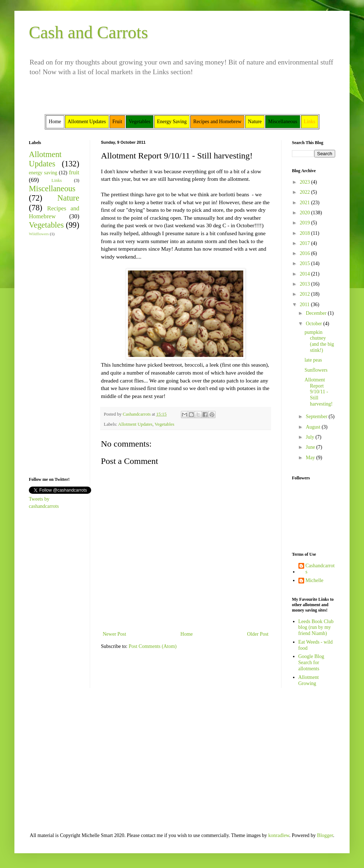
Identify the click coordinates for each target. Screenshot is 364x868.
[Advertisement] (50, 356)
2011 (305, 305)
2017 (306, 243)
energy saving (43, 173)
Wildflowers (39, 234)
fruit (74, 172)
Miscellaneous (52, 189)
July (310, 437)
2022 (306, 192)
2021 (306, 203)
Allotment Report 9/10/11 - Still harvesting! (319, 392)
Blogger (325, 835)
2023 (306, 182)
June (311, 447)
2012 (306, 294)
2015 (306, 263)
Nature (68, 198)
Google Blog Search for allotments (311, 663)
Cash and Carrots (88, 32)
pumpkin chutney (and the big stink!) (319, 341)
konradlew (279, 835)
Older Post (258, 634)
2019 (306, 223)
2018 (306, 233)
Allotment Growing (309, 680)
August (314, 427)
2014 (306, 274)
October (314, 324)
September (317, 417)
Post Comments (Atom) (153, 646)
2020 (306, 213)
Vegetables (165, 424)
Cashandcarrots (320, 569)
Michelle (315, 580)
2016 (306, 253)
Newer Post (114, 634)
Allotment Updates (136, 424)
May (311, 458)
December (317, 313)
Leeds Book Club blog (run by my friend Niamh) (316, 628)
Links (57, 180)
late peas (313, 360)
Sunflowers (316, 370)
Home (187, 634)
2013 (306, 284)
